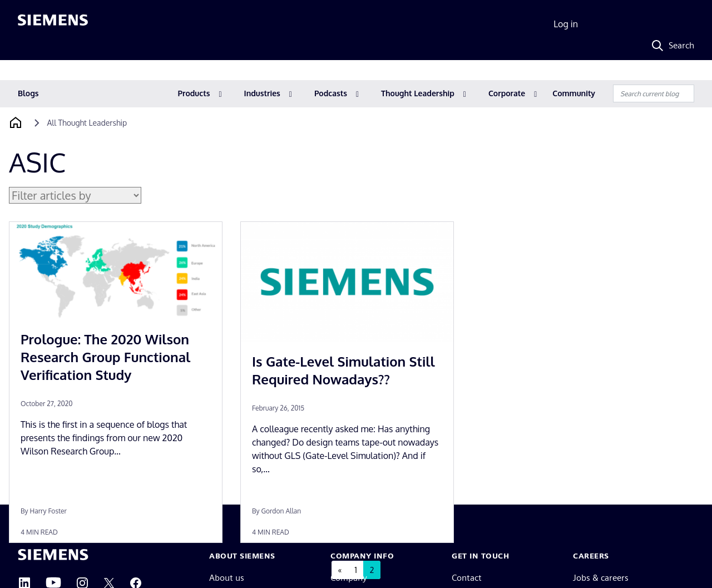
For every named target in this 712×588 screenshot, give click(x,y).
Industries (262, 93)
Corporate (507, 93)
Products (194, 93)
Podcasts (331, 93)
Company (349, 578)
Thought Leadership (418, 93)
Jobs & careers (601, 578)
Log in (566, 24)
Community (574, 93)
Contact (467, 578)
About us (227, 578)
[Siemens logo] (53, 24)
